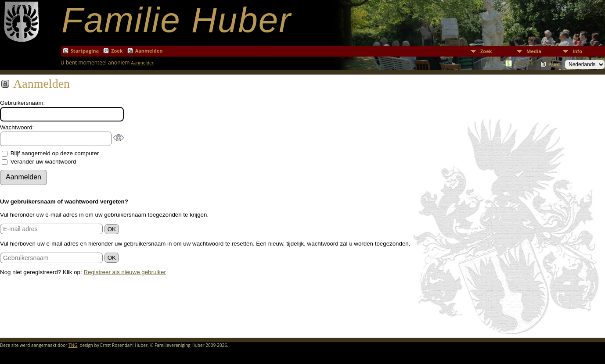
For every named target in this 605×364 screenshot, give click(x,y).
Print (554, 64)
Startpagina (85, 51)
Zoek (486, 51)
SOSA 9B (524, 63)
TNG (73, 345)
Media (534, 51)
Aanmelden (149, 51)
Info (577, 51)
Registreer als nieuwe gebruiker (124, 272)
